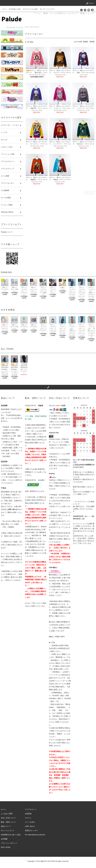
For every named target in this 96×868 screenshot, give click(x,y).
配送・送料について (8, 822)
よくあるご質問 (7, 814)
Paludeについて (7, 232)
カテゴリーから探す (30, 9)
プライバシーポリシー (9, 843)
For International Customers (35, 835)
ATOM (8, 847)
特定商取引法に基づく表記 (11, 835)
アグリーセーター (35, 27)
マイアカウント (31, 809)
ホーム (5, 9)
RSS (3, 847)
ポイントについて (7, 830)
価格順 (85, 42)
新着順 (92, 42)
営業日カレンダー (31, 830)
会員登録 (28, 814)
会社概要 (4, 839)
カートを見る (30, 822)
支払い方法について (8, 818)
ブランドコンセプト (47, 9)
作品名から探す (15, 9)
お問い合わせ (30, 826)
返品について (6, 826)
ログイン (28, 818)
